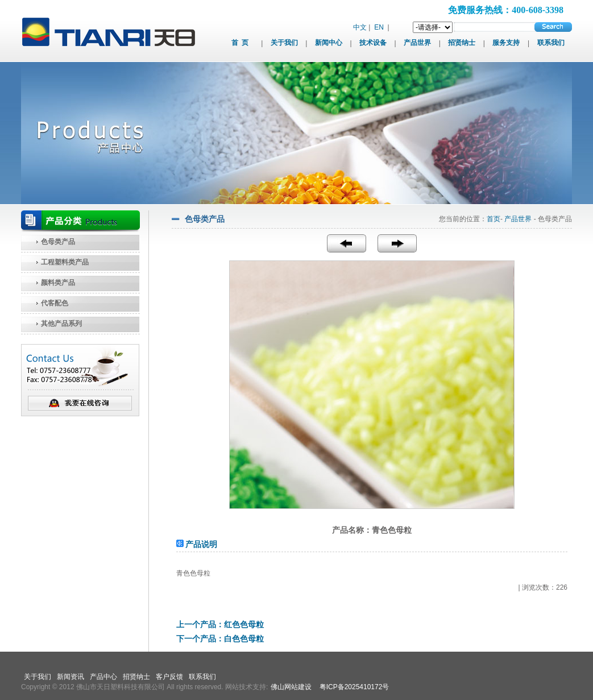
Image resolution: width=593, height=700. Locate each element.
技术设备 (373, 43)
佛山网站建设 (291, 687)
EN (379, 27)
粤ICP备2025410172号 (354, 687)
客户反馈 (169, 677)
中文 (360, 27)
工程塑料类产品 (65, 262)
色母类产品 (58, 242)
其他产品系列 (61, 324)
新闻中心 (329, 43)
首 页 (240, 43)
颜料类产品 (58, 283)
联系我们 (551, 43)
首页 (494, 219)
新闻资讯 (71, 677)
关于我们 (284, 43)
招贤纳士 (462, 43)
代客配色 (55, 303)
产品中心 (103, 677)
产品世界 (417, 43)
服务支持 (506, 43)
